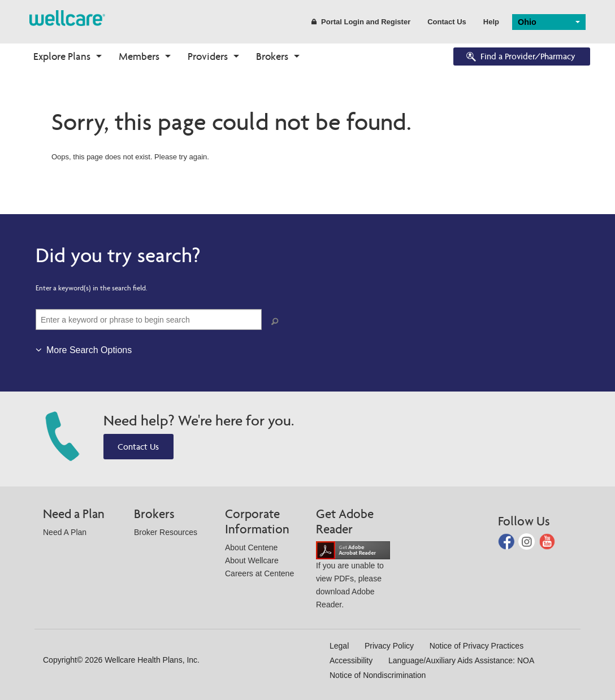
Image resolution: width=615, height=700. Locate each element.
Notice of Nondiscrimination (378, 675)
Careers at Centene (259, 573)
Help (491, 22)
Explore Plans (62, 56)
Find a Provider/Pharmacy (520, 57)
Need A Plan (65, 532)
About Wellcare (252, 560)
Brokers (272, 56)
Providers (208, 56)
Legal (339, 646)
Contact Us (447, 22)
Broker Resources (166, 532)
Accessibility (351, 660)
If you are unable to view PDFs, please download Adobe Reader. (353, 577)
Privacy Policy (389, 646)
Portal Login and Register (361, 22)
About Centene (251, 547)
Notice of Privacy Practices (477, 646)
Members (139, 56)
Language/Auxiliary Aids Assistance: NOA (461, 660)
